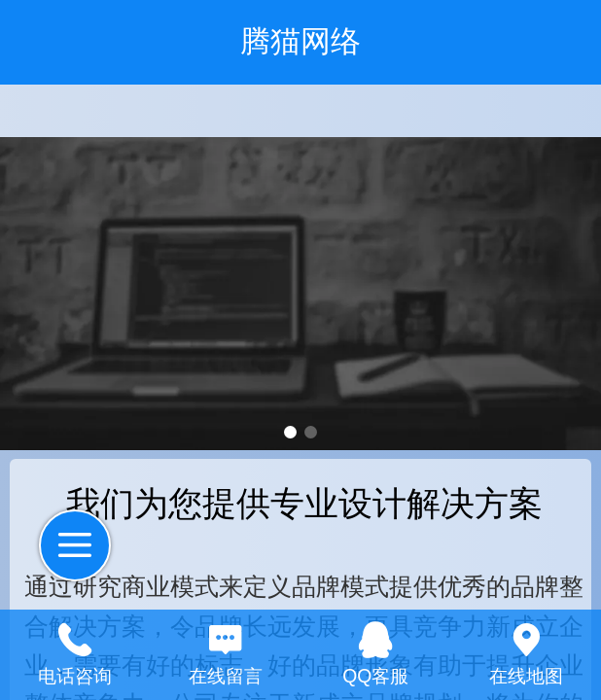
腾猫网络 (300, 41)
